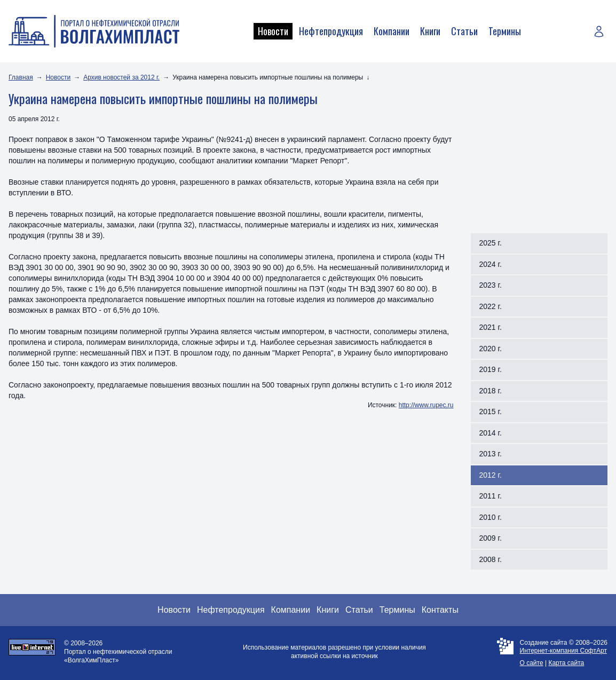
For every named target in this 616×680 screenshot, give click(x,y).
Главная (21, 77)
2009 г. (491, 538)
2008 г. (491, 559)
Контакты (440, 610)
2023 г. (491, 285)
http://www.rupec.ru (426, 405)
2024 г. (491, 264)
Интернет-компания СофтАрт (563, 651)
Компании (392, 31)
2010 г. (491, 517)
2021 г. (491, 327)
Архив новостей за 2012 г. (121, 77)
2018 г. (491, 391)
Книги (430, 31)
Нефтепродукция (331, 31)
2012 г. (491, 475)
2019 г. (491, 369)
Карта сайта (566, 663)
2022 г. (491, 306)
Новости (273, 31)
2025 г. (491, 243)
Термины (505, 31)
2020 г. (491, 349)
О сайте (532, 663)
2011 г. (491, 496)
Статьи (464, 31)
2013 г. (491, 454)
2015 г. (491, 412)
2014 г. (491, 433)
